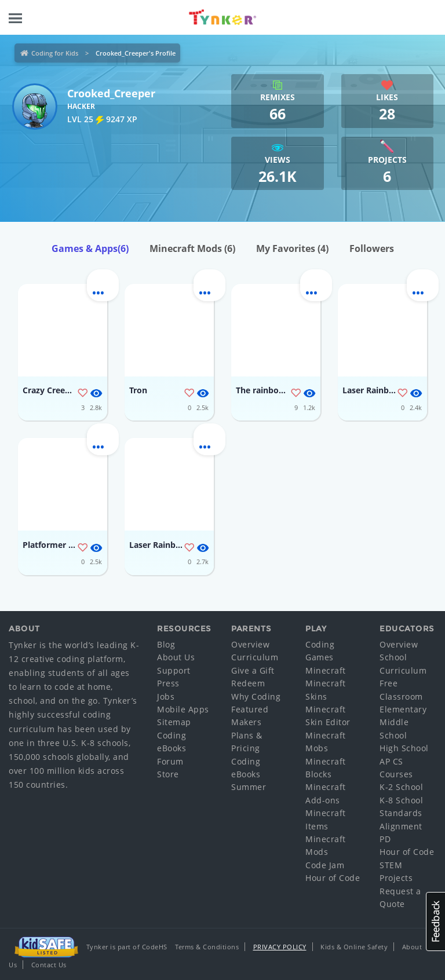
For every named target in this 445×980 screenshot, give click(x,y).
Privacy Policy (280, 947)
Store (168, 774)
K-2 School (401, 787)
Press (168, 683)
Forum (170, 761)
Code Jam (325, 865)
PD (385, 839)
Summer (249, 787)
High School (404, 748)
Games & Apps (90, 248)
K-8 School (401, 800)
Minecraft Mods (192, 248)
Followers (372, 248)
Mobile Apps (183, 709)
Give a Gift (253, 670)
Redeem (248, 683)
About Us (176, 657)
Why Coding (256, 696)
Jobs (166, 696)
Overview (250, 644)
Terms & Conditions (207, 947)
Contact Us (49, 965)
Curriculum (255, 657)
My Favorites (292, 248)
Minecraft (326, 670)
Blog (166, 644)
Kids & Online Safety (354, 947)
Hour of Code (333, 878)
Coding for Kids (55, 53)
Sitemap (174, 722)
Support (174, 670)
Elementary (403, 709)
